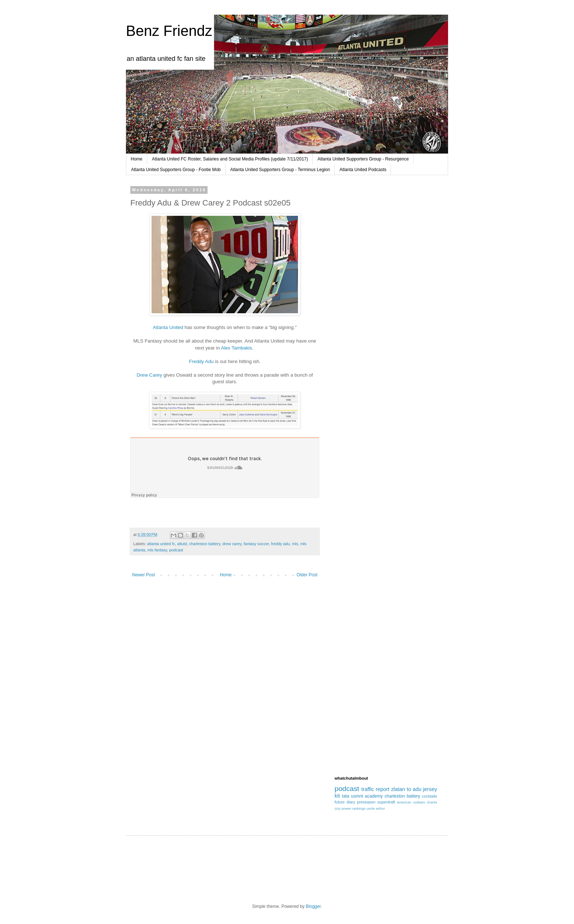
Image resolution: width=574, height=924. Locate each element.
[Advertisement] (386, 309)
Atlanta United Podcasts (363, 170)
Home (137, 159)
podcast (176, 550)
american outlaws (411, 802)
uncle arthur (376, 808)
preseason (366, 802)
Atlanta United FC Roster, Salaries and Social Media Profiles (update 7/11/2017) (230, 159)
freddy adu (281, 544)
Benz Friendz (169, 31)
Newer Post (143, 575)
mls (295, 544)
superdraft (386, 802)
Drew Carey (149, 375)
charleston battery (204, 544)
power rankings (353, 808)
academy (374, 796)
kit (337, 796)
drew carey (232, 544)
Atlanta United (168, 327)
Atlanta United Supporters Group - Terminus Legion (280, 170)
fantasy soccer (256, 544)
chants (432, 802)
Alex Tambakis (237, 348)
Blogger (313, 906)
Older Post (307, 575)
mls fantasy (157, 550)
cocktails (430, 796)
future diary (345, 802)
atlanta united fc (161, 544)
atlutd (182, 544)
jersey (430, 789)
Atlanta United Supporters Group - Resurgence (363, 159)
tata (346, 796)
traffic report (375, 789)
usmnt (357, 796)
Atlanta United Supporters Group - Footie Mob (176, 170)
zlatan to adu (406, 789)
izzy (338, 808)
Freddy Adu (201, 361)
